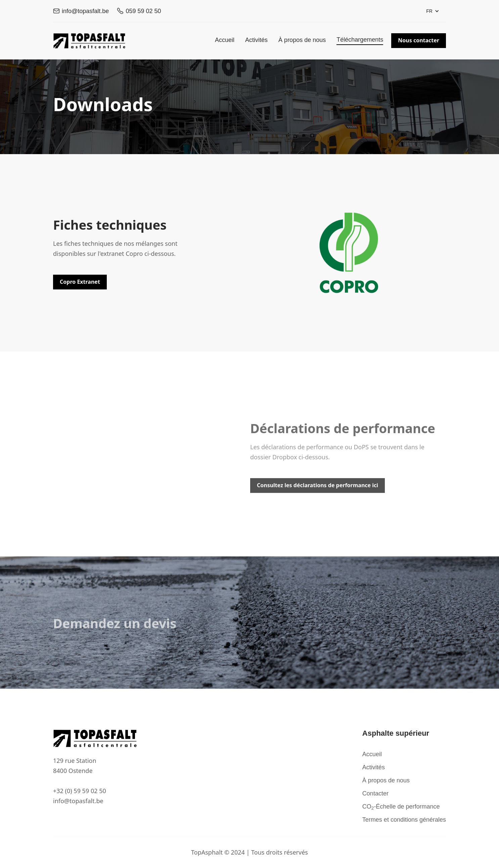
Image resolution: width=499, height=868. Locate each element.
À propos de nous (302, 40)
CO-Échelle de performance (401, 807)
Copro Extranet (80, 282)
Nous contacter (419, 40)
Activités (256, 40)
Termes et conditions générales (404, 820)
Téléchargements (360, 40)
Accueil (225, 40)
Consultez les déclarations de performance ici (317, 486)
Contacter (375, 793)
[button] (433, 11)
